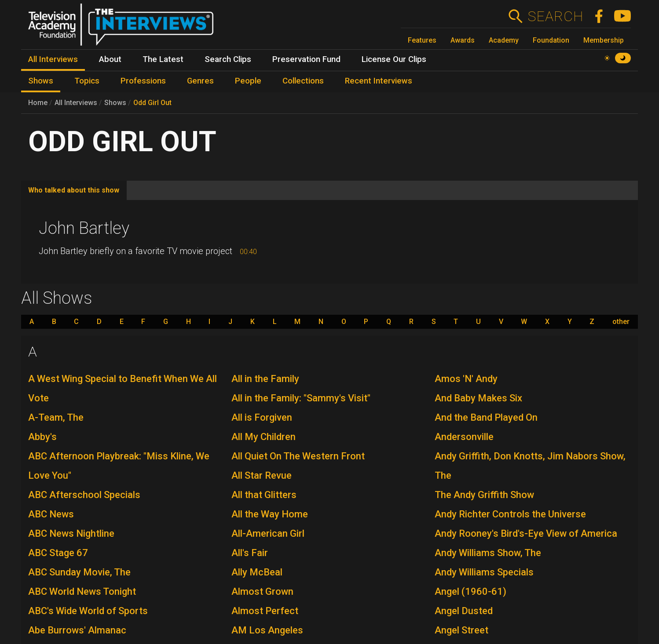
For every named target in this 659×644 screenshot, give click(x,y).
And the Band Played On (486, 417)
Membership (604, 40)
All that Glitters (264, 495)
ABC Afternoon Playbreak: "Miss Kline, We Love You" (119, 466)
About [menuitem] (110, 59)
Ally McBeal (257, 572)
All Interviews (76, 103)
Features (422, 40)
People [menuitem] (248, 81)
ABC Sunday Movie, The (79, 572)
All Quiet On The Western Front (298, 456)
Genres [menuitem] (200, 81)
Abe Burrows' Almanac (77, 630)
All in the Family (265, 379)
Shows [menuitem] (41, 81)
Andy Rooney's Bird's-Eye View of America (526, 533)
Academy (504, 40)
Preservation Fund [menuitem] (306, 59)
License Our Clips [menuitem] (394, 59)
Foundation (551, 40)
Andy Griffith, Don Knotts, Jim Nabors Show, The (530, 466)
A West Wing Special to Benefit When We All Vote (123, 388)
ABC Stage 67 (58, 553)
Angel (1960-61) (470, 591)
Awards (463, 40)
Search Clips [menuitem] (228, 59)
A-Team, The (56, 417)
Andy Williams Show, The (488, 553)
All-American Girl (268, 533)
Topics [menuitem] (87, 81)
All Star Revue (262, 475)
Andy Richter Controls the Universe (510, 514)
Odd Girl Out (152, 103)
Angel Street (461, 630)
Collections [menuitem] (303, 81)
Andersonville (464, 437)
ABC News (51, 514)
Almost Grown (262, 591)
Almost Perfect (265, 611)
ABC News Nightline (71, 533)
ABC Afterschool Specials (84, 495)
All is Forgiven (262, 417)
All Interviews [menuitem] (53, 59)
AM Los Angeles (267, 630)
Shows (115, 103)
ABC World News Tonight (82, 591)
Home (38, 103)
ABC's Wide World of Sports (88, 611)
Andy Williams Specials (484, 572)
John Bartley (84, 228)
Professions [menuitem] (143, 81)
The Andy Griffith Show (484, 495)
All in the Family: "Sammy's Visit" (301, 398)
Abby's (42, 437)
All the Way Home (270, 514)
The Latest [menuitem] (163, 59)
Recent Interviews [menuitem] (379, 81)
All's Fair (250, 553)
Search (555, 16)
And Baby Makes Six (478, 398)
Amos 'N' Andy (466, 379)
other (621, 322)
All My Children (264, 437)
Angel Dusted (464, 611)
